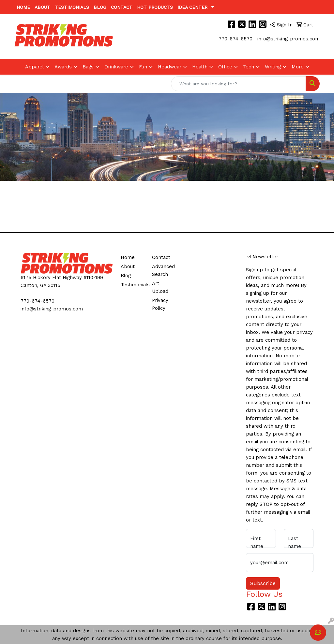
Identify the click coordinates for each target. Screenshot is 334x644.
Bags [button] (88, 67)
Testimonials (72, 7)
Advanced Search (163, 270)
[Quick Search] (238, 84)
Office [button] (225, 67)
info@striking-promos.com (288, 39)
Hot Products (155, 7)
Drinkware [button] (116, 67)
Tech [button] (249, 67)
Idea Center (192, 7)
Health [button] (200, 67)
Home (23, 7)
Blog (100, 7)
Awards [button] (63, 67)
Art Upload (160, 287)
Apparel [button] (34, 67)
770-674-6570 (235, 39)
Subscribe (263, 583)
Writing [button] (273, 67)
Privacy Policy (160, 304)
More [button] (298, 67)
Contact (122, 7)
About (42, 7)
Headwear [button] (170, 67)
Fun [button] (143, 67)
